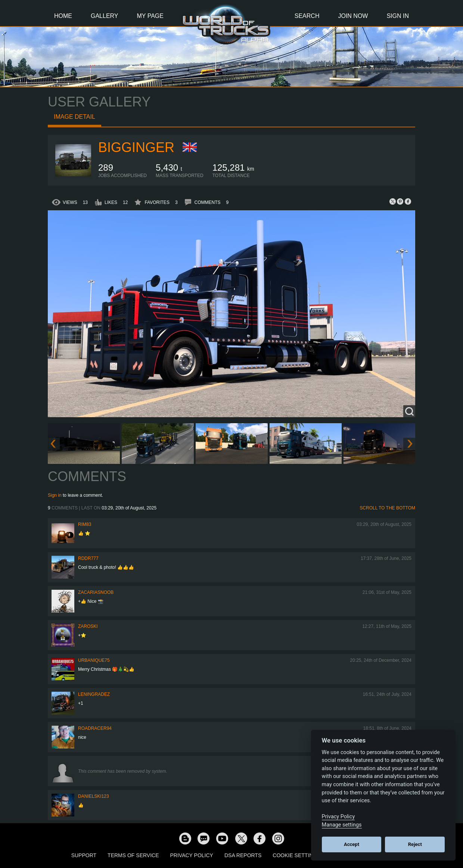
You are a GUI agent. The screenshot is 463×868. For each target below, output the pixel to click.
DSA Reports (243, 855)
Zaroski (88, 626)
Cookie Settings (296, 855)
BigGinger (136, 147)
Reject (415, 844)
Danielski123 (94, 796)
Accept (352, 844)
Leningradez (94, 694)
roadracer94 (95, 728)
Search (307, 16)
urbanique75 (94, 660)
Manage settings (342, 825)
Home (63, 16)
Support (84, 855)
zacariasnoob (96, 592)
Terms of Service (133, 855)
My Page (150, 16)
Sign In (398, 16)
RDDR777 (88, 558)
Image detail (74, 117)
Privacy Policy (192, 855)
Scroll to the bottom (387, 508)
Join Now (353, 16)
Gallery (105, 16)
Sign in (55, 495)
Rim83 (85, 524)
